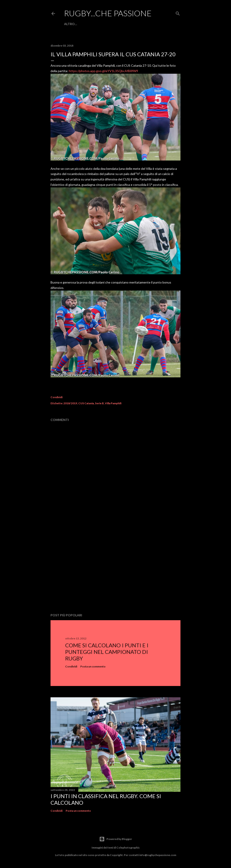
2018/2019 (70, 403)
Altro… (71, 24)
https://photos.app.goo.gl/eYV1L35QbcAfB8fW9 (103, 71)
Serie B (99, 403)
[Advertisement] (115, 570)
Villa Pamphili (113, 403)
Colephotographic (128, 848)
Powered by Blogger (116, 839)
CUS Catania (86, 403)
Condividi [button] (57, 397)
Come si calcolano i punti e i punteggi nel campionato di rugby (107, 652)
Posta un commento (93, 666)
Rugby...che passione (108, 13)
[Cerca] (178, 13)
